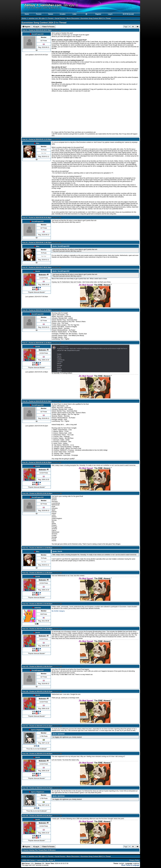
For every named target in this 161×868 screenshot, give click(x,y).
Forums (39, 14)
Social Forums (60, 18)
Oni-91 (38, 271)
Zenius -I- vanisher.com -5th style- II (34, 18)
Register (98, 14)
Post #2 (25, 139)
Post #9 (25, 462)
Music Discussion (73, 18)
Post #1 (25, 30)
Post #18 (25, 754)
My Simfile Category (58, 611)
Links (74, 14)
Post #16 (25, 691)
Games (51, 14)
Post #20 (25, 816)
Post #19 (25, 788)
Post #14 (25, 629)
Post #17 (25, 726)
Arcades (63, 14)
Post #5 (25, 267)
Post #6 (25, 310)
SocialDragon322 (38, 34)
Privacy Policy (134, 860)
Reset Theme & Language (130, 865)
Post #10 (25, 493)
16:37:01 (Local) (128, 14)
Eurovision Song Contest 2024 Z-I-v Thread (96, 18)
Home (27, 14)
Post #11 (25, 548)
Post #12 (25, 573)
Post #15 (25, 666)
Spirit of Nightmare (38, 730)
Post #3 (25, 218)
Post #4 (25, 243)
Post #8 (25, 401)
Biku (38, 143)
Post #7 (25, 343)
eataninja (38, 608)
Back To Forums (48, 27)
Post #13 (25, 604)
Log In (110, 14)
